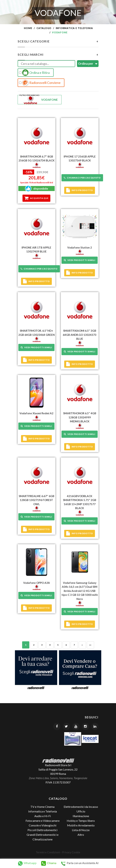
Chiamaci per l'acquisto (82, 178)
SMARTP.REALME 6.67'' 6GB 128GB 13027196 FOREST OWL (37, 500)
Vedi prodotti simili (79, 260)
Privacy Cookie (71, 852)
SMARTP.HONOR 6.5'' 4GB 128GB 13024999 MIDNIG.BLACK (80, 417)
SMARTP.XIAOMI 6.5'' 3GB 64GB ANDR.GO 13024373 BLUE (80, 335)
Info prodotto (80, 190)
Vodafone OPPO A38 (36, 583)
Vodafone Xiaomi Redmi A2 (36, 413)
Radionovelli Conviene (40, 83)
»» (90, 645)
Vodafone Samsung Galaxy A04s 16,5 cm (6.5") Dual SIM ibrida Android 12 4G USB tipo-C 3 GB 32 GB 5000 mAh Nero (80, 591)
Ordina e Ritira (34, 73)
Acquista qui (36, 198)
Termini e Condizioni (48, 852)
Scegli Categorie (58, 41)
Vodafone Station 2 (80, 247)
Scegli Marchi (58, 55)
